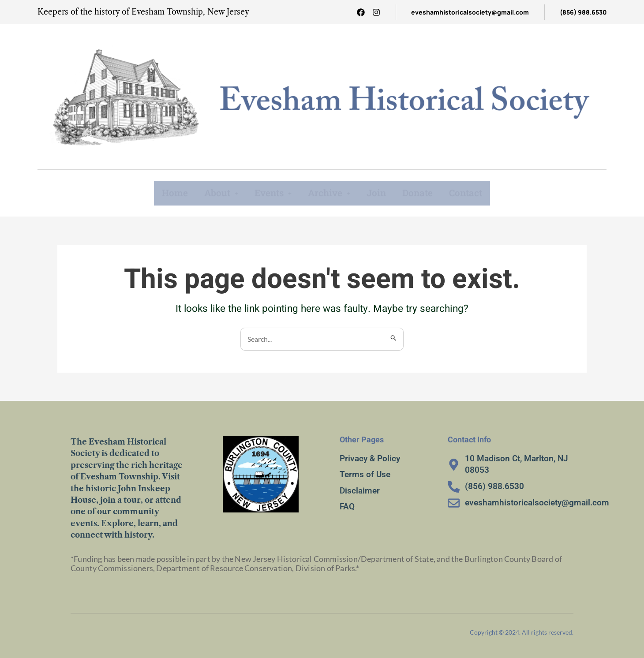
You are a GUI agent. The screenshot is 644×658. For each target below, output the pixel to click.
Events (271, 193)
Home (169, 193)
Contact (470, 193)
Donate (420, 193)
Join (378, 193)
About (217, 193)
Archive (329, 193)
